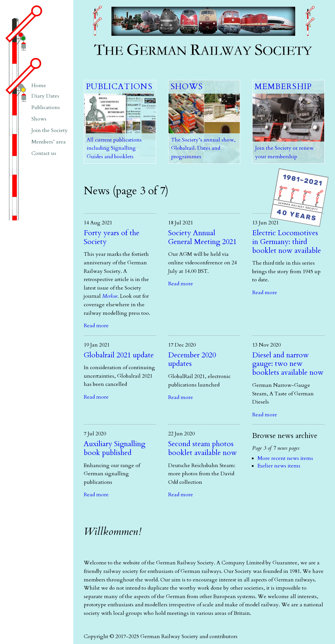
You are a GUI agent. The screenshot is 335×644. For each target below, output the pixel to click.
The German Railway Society (124, 3)
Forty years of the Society (112, 237)
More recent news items (285, 458)
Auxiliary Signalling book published (115, 448)
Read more (96, 326)
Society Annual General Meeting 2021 (202, 237)
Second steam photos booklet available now (203, 448)
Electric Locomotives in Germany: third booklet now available (287, 242)
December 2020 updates (192, 360)
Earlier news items (279, 466)
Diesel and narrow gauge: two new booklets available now (288, 364)
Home (39, 85)
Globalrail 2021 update (119, 355)
